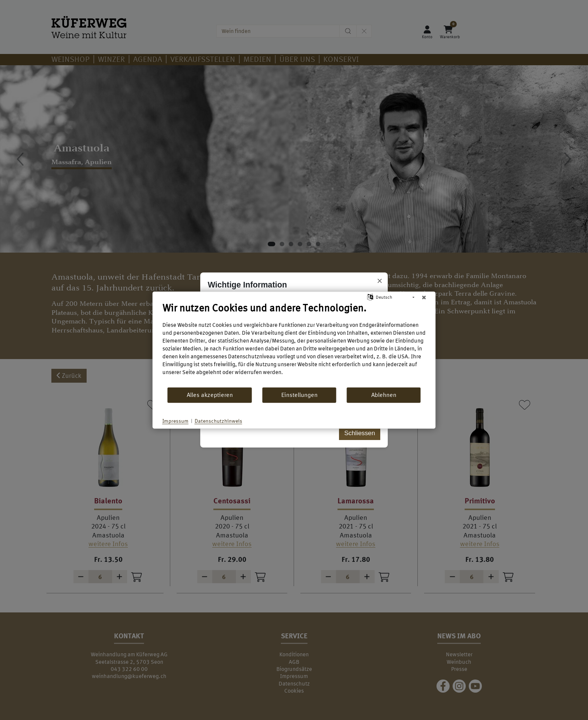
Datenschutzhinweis (218, 421)
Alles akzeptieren (210, 395)
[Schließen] (424, 297)
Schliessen (360, 433)
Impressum (175, 421)
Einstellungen (299, 395)
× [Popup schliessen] (380, 281)
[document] (294, 344)
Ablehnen (384, 395)
